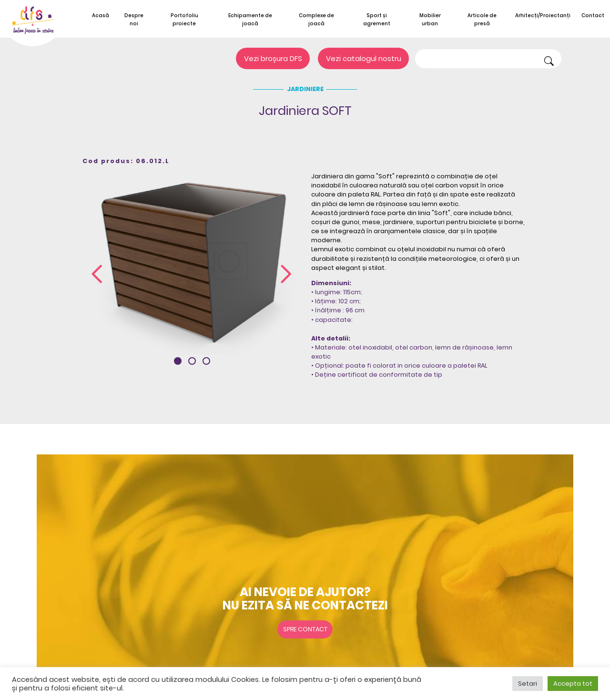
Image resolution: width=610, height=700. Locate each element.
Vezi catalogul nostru (364, 58)
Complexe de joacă (316, 20)
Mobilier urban (430, 20)
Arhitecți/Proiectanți (543, 15)
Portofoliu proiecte (184, 20)
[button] (178, 361)
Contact (593, 15)
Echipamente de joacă (250, 20)
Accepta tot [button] (573, 684)
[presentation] (97, 275)
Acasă (101, 15)
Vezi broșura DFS (273, 58)
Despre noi (134, 20)
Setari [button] (528, 684)
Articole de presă (482, 20)
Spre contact (305, 629)
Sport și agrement (377, 20)
